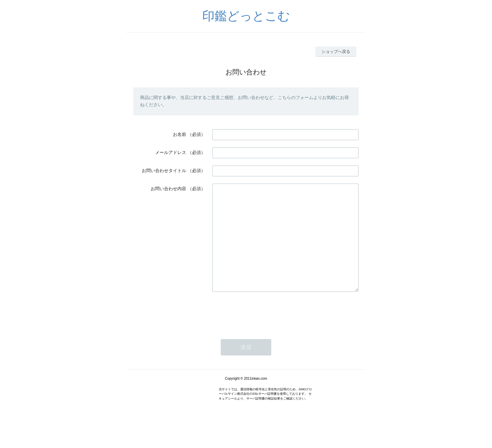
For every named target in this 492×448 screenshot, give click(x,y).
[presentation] (264, 333)
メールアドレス (171, 152)
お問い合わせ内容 (168, 189)
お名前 (180, 134)
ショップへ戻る (336, 52)
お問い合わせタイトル (164, 171)
